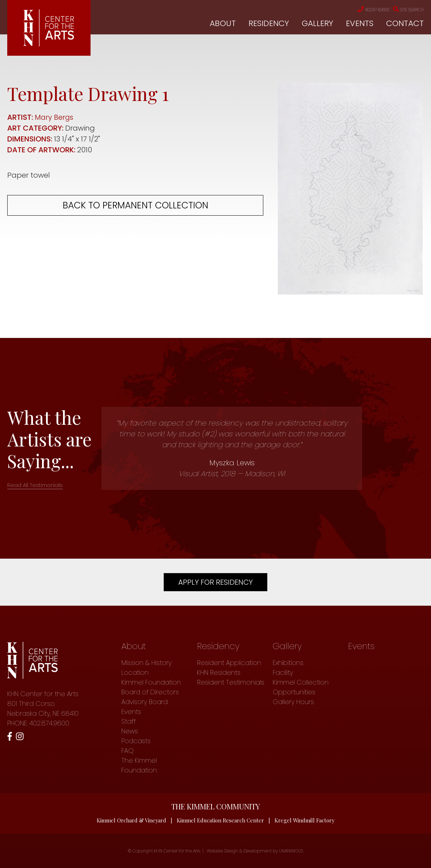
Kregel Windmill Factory (305, 820)
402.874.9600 (365, 10)
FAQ (127, 751)
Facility (283, 672)
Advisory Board (145, 702)
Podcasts (136, 741)
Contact (405, 24)
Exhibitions (288, 663)
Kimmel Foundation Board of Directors (151, 687)
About (223, 24)
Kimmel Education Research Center (221, 820)
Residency (269, 24)
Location (135, 672)
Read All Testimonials (35, 485)
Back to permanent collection (135, 205)
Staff (129, 721)
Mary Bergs (55, 117)
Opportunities (294, 692)
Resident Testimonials (231, 682)
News (130, 731)
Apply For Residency (215, 582)
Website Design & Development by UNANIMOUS (255, 851)
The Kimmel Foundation (139, 765)
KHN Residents (219, 672)
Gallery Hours (293, 702)
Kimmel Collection (301, 682)
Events (360, 24)
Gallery (317, 24)
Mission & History (147, 663)
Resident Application (229, 663)
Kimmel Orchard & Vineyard (131, 820)
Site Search (406, 10)
